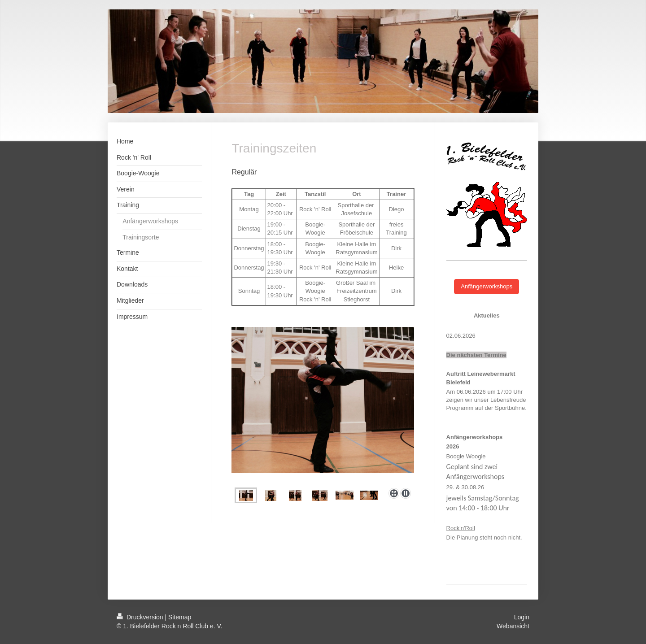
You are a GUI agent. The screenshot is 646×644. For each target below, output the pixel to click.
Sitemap (180, 617)
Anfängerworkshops (487, 286)
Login (522, 617)
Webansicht (513, 626)
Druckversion (141, 617)
